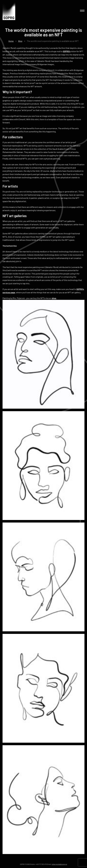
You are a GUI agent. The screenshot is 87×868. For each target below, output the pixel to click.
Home (11, 41)
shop (54, 298)
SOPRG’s (67, 51)
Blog (20, 41)
